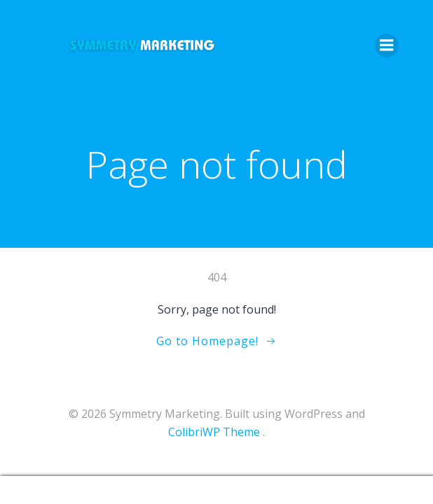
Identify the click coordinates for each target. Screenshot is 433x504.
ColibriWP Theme (214, 432)
